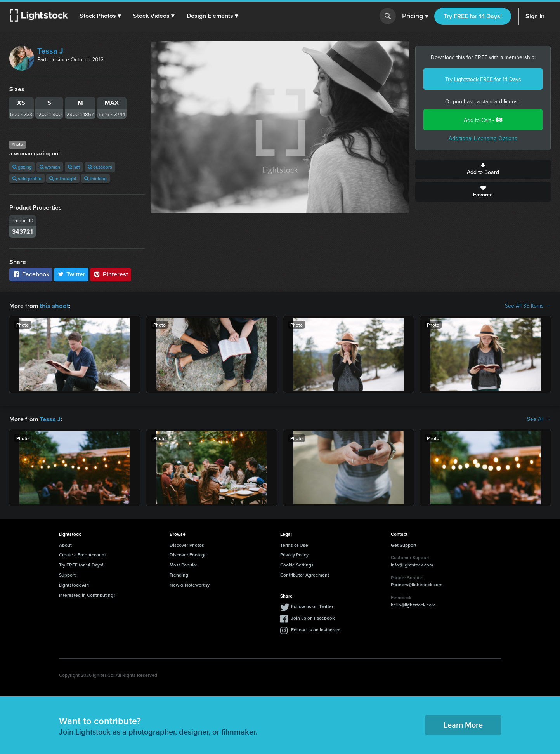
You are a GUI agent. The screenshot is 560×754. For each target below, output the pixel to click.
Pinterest (111, 274)
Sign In (535, 16)
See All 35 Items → (528, 306)
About (65, 544)
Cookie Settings (297, 564)
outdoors (100, 167)
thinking (95, 178)
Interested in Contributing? (87, 594)
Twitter (71, 274)
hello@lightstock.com (413, 604)
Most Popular (183, 564)
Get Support (404, 544)
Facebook (31, 274)
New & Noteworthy (190, 584)
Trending (179, 574)
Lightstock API (74, 584)
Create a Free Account (82, 554)
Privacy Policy (294, 554)
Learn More (463, 724)
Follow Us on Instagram (316, 629)
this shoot (53, 305)
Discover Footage (188, 554)
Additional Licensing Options (483, 138)
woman (50, 167)
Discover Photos (187, 544)
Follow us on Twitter (312, 605)
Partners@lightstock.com (417, 584)
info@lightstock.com (412, 564)
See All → (539, 419)
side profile (27, 178)
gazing (22, 167)
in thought (63, 178)
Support (67, 574)
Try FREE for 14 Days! (473, 16)
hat (74, 167)
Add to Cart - (483, 120)
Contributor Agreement (305, 574)
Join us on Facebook (313, 617)
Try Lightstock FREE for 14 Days (483, 79)
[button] (101, 16)
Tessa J (50, 51)
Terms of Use (294, 544)
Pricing (415, 16)
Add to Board (483, 169)
